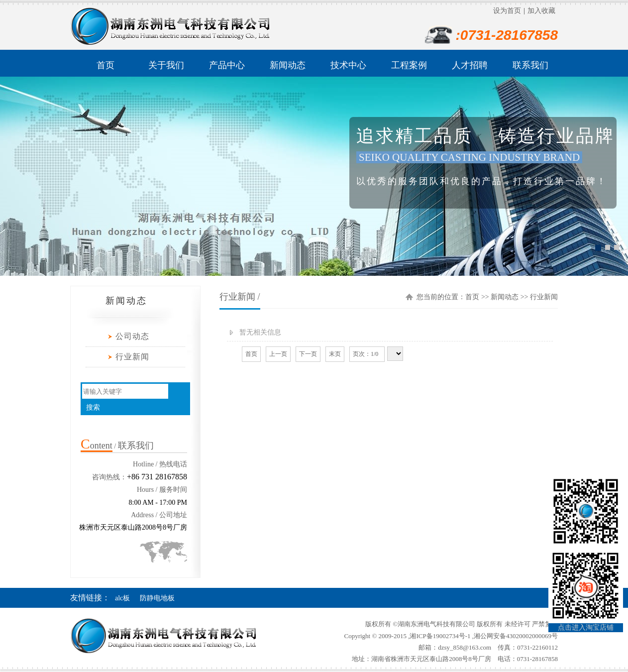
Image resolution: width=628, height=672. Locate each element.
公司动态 (132, 336)
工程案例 (409, 65)
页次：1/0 (367, 354)
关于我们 (166, 65)
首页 (105, 65)
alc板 (122, 598)
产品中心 (227, 65)
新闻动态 (288, 65)
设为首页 (507, 11)
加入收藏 (541, 11)
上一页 (278, 354)
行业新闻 (132, 357)
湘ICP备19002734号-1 (440, 636)
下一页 (308, 354)
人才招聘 (470, 65)
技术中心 (348, 65)
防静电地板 (157, 598)
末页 (335, 354)
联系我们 (530, 65)
